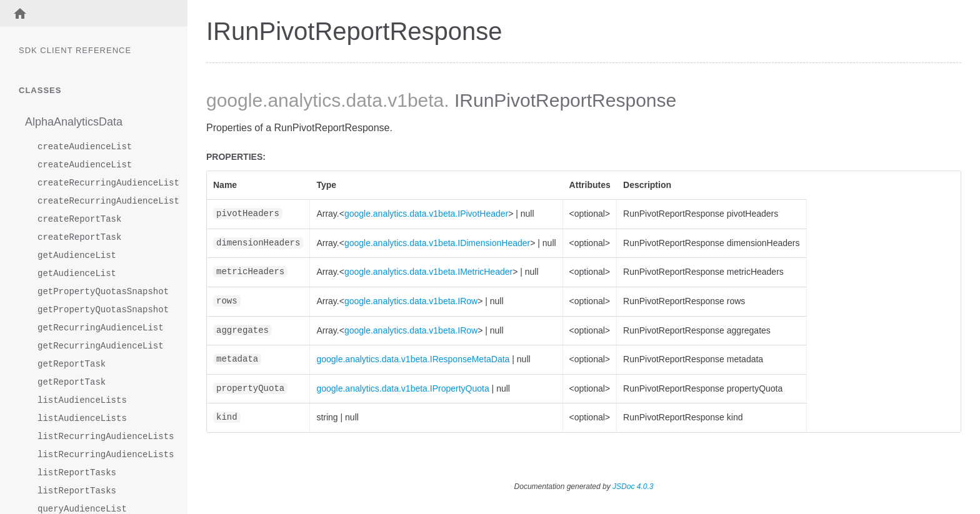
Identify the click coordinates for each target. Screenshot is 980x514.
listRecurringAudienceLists (100, 437)
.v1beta (413, 100)
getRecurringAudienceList (100, 328)
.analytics (302, 100)
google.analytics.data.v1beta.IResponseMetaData (413, 359)
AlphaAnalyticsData (74, 122)
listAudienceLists (82, 401)
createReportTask (79, 220)
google (234, 100)
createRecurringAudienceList (100, 183)
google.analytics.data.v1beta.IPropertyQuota (402, 388)
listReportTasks (77, 473)
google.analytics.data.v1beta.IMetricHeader (428, 272)
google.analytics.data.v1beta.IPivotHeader (426, 214)
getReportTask (72, 364)
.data (362, 100)
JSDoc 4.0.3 (633, 487)
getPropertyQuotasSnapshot (100, 292)
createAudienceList (85, 147)
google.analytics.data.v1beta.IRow (411, 301)
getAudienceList (77, 256)
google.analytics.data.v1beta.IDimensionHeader (437, 243)
